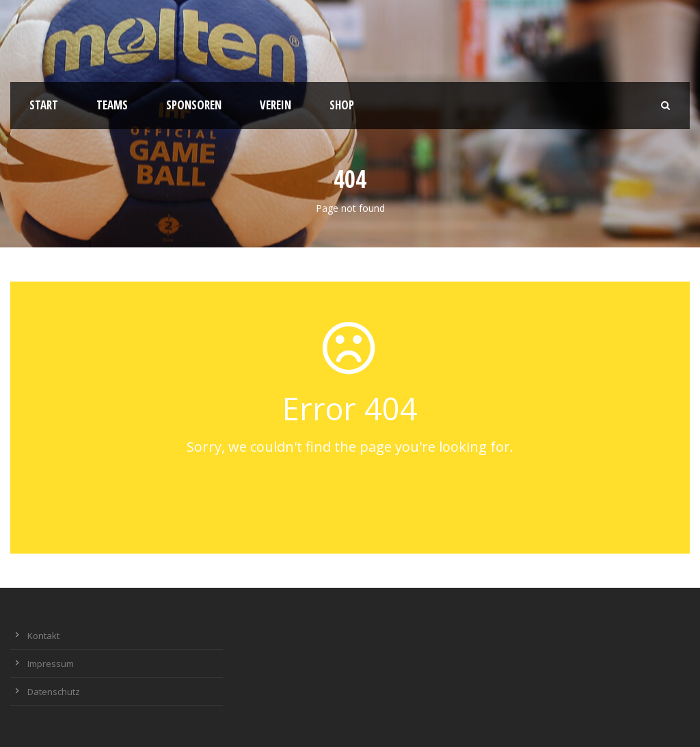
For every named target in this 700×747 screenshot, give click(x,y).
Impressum (51, 664)
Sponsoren (194, 105)
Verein (275, 105)
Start (44, 105)
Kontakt (43, 636)
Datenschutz (54, 692)
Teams (112, 105)
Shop (342, 105)
